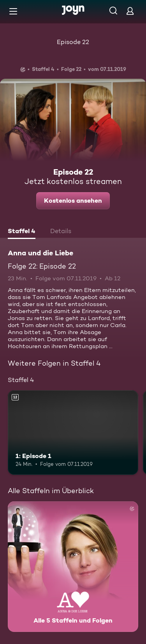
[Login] (130, 11)
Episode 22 (73, 42)
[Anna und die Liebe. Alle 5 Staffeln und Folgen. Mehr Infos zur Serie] (73, 567)
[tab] (22, 232)
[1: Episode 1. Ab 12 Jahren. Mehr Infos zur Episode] (73, 433)
